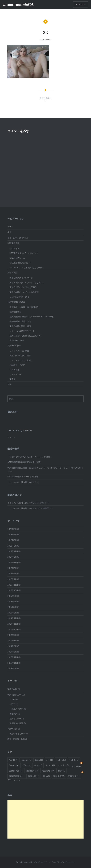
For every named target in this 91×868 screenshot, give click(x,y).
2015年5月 (12, 607)
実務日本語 (12, 273)
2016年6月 (12, 568)
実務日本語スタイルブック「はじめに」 (27, 283)
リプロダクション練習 (19, 351)
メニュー (82, 4)
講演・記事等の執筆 (16, 739)
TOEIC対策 (15, 370)
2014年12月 (13, 618)
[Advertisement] (45, 819)
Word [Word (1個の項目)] (38, 765)
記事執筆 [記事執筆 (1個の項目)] (74, 776)
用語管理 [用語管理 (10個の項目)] (48, 771)
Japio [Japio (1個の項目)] (39, 760)
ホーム (10, 227)
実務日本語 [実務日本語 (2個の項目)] (16, 771)
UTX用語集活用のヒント (20, 263)
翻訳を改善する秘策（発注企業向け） (26, 336)
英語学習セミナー (17, 734)
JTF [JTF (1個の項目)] (50, 760)
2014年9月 (12, 635)
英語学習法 (12, 729)
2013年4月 (12, 668)
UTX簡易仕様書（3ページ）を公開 (23, 476)
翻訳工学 (12, 412)
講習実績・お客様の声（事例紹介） (25, 307)
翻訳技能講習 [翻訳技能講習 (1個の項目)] (17, 776)
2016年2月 (12, 574)
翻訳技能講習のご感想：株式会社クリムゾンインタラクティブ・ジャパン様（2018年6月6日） (45, 469)
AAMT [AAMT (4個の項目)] (13, 760)
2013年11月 (13, 663)
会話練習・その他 (17, 365)
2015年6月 (12, 602)
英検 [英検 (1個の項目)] (46, 776)
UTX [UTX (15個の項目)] (26, 765)
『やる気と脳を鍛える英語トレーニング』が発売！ (30, 457)
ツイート (11, 437)
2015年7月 (12, 596)
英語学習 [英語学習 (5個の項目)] (59, 776)
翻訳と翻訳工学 (14, 695)
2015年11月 (13, 585)
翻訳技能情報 (15, 312)
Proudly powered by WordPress (30, 862)
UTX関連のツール (17, 258)
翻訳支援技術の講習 (16, 302)
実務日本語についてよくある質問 (24, 292)
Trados (13, 699)
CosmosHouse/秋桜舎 (18, 5)
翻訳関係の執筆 (16, 723)
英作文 (12, 379)
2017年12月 (13, 551)
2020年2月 (12, 529)
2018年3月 (12, 546)
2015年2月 (12, 613)
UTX (12, 704)
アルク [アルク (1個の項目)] (50, 765)
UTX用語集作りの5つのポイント (24, 253)
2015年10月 (13, 590)
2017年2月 (12, 557)
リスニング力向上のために (21, 360)
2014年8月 (12, 641)
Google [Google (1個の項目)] (26, 760)
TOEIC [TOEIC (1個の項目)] (74, 760)
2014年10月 (13, 629)
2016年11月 (13, 563)
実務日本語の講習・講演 (20, 326)
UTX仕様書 (14, 249)
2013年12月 (13, 657)
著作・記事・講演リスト (18, 238)
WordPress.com (68, 862)
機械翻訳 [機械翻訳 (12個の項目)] (32, 771)
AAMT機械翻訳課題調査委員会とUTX (24, 462)
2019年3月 (12, 535)
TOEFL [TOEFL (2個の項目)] (61, 760)
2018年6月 (12, 540)
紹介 (9, 232)
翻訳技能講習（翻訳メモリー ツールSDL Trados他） (32, 317)
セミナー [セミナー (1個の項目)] (64, 765)
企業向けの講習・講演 (19, 297)
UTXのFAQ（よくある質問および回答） (27, 267)
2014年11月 (13, 624)
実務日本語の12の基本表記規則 (23, 287)
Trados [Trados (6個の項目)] (14, 765)
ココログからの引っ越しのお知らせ (23, 482)
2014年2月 (12, 652)
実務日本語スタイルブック (21, 278)
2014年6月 (12, 646)
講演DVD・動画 (17, 340)
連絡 (9, 384)
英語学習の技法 (14, 345)
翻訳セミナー (15, 719)
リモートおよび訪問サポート (22, 331)
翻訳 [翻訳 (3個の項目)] (61, 771)
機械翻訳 (13, 714)
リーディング (15, 374)
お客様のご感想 (16, 709)
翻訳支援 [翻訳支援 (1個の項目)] (34, 776)
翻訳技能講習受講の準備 (20, 321)
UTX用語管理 (13, 243)
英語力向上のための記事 (20, 355)
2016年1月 (12, 579)
